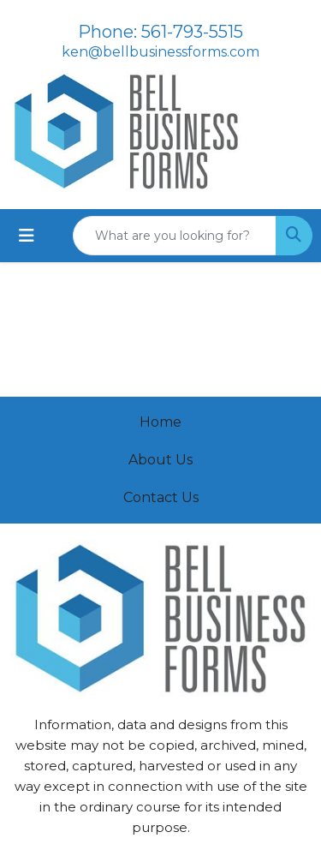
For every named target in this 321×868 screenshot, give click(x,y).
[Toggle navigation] (27, 236)
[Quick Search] (175, 236)
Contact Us (161, 497)
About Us (160, 460)
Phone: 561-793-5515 (160, 32)
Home (160, 422)
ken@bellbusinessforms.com (160, 52)
